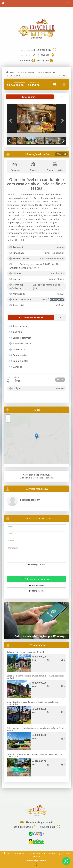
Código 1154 (15, 75)
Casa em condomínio (48, 72)
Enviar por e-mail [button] (37, 565)
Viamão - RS (30, 72)
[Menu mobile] (3, 3)
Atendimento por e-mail (36, 822)
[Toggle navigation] (68, 3)
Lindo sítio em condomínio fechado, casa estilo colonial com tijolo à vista (34, 755)
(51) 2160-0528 (41, 55)
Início (10, 72)
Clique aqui (25, 478)
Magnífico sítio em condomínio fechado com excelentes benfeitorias (32, 703)
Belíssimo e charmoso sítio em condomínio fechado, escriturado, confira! (36, 677)
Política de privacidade (36, 860)
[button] (11, 121)
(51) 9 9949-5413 (42, 50)
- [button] (8, 420)
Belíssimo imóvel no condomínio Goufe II (26, 652)
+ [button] (8, 416)
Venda (19, 72)
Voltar (63, 75)
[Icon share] (27, 60)
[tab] (15, 97)
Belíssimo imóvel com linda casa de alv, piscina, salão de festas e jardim (36, 729)
